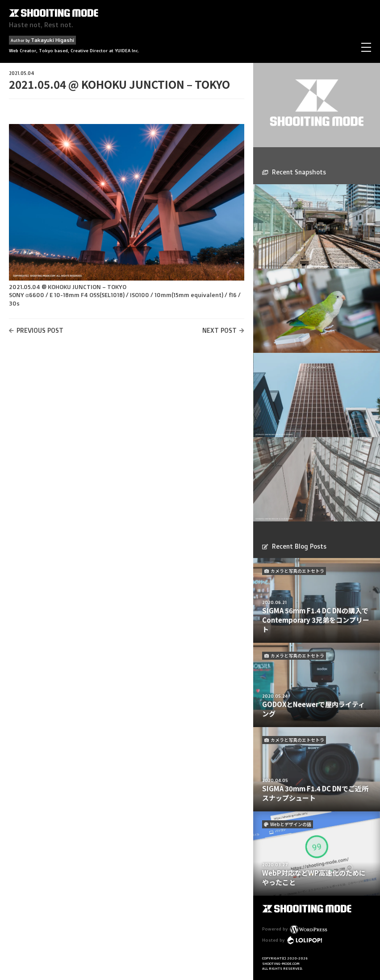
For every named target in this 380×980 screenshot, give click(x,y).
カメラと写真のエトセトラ (297, 571)
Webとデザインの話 (291, 824)
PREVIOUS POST (40, 330)
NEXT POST (219, 330)
